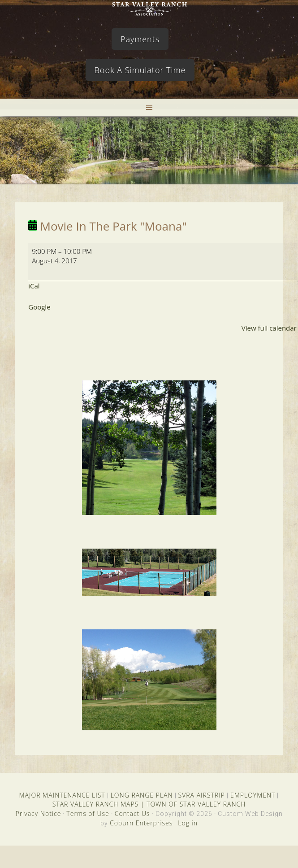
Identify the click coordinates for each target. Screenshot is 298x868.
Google (39, 307)
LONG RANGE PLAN (142, 795)
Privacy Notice (38, 813)
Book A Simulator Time (140, 70)
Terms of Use (88, 813)
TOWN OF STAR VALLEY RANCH (196, 804)
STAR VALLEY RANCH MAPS (95, 804)
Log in (188, 823)
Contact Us (132, 813)
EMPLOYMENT (253, 795)
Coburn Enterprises (141, 823)
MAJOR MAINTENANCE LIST (62, 795)
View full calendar (269, 328)
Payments (140, 39)
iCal (34, 286)
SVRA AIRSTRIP (202, 795)
